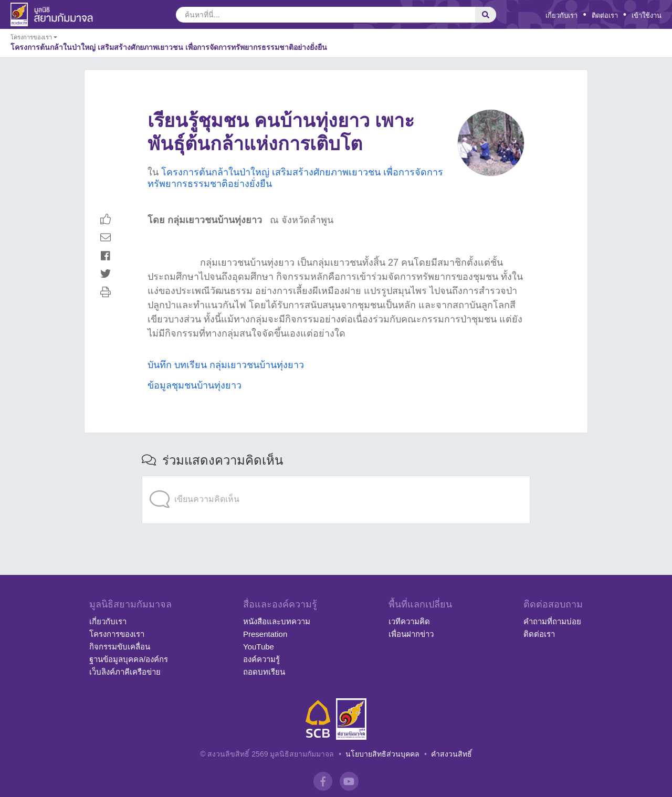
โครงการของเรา (117, 634)
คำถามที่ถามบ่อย (552, 621)
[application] (336, 478)
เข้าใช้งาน (647, 15)
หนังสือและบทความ (277, 621)
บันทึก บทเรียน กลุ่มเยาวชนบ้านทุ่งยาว (226, 365)
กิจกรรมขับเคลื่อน (120, 647)
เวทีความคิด (409, 621)
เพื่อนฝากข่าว (411, 634)
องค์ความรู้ (261, 659)
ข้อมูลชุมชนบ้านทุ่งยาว (195, 385)
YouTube (259, 647)
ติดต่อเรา (605, 15)
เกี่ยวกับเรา (561, 15)
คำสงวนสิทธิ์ (451, 754)
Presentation (265, 634)
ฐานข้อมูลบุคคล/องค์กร (129, 659)
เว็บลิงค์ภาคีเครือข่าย (125, 672)
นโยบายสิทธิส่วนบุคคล (382, 754)
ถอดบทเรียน (264, 672)
